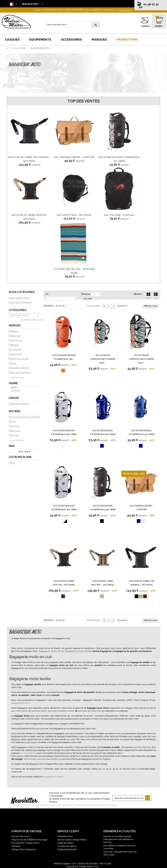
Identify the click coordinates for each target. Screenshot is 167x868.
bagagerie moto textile (79, 651)
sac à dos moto (19, 711)
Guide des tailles (65, 843)
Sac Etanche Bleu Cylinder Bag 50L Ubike (103, 432)
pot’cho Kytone (142, 747)
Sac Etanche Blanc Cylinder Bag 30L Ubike (64, 508)
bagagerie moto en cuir (52, 651)
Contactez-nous (65, 836)
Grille (148, 295)
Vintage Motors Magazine (24, 849)
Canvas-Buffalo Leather (25, 417)
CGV (74, 864)
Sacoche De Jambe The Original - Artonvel (142, 583)
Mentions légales (62, 864)
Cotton (15, 426)
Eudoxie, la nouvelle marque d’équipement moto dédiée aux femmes (118, 839)
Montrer (86, 294)
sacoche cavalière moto (61, 711)
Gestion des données (88, 864)
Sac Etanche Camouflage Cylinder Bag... (103, 359)
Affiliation (16, 846)
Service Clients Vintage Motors (72, 840)
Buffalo (16, 431)
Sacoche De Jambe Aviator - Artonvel (64, 583)
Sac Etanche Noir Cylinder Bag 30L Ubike (103, 508)
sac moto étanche (28, 753)
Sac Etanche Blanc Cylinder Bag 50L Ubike (64, 432)
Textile (15, 436)
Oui (13, 463)
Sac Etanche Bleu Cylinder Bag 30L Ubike (142, 432)
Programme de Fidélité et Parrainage (29, 840)
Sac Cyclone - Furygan (119, 215)
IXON (13, 364)
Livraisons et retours (67, 846)
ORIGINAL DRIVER (20, 368)
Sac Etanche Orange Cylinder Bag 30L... (64, 357)
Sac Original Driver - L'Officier (74, 157)
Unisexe (15, 391)
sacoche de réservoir (89, 711)
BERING (15, 345)
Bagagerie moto (20, 298)
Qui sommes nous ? (21, 836)
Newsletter (24, 801)
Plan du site (105, 864)
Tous (14, 388)
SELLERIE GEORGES (21, 373)
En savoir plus (125, 10)
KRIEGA (15, 332)
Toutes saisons (20, 404)
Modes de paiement (67, 849)
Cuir (13, 422)
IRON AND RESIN (19, 359)
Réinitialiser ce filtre (34, 320)
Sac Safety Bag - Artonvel (74, 215)
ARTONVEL (17, 341)
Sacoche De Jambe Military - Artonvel (103, 583)
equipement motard (53, 777)
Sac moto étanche (21, 303)
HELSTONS (16, 354)
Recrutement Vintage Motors (25, 843)
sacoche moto (39, 711)
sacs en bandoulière (48, 759)
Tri (47, 294)
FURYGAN (16, 350)
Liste (156, 295)
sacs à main (30, 759)
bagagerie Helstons (21, 703)
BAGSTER (16, 336)
